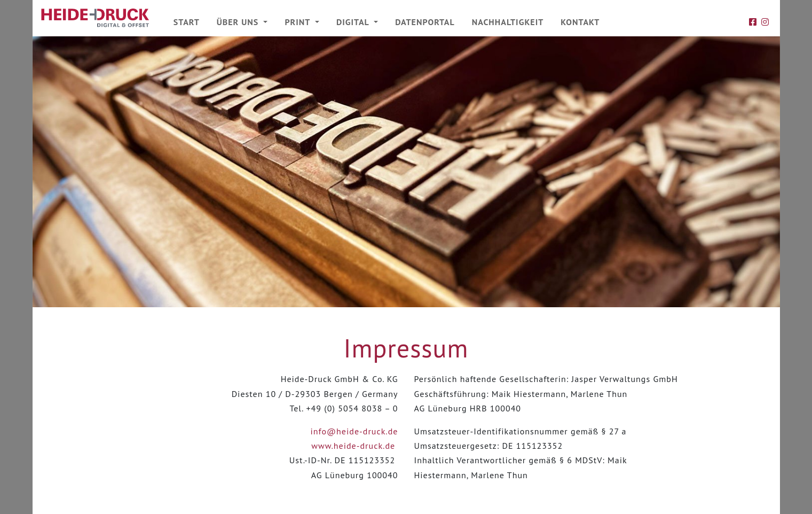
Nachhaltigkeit (508, 22)
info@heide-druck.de (354, 431)
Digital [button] (354, 22)
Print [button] (298, 22)
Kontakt (580, 22)
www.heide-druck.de (353, 446)
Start (187, 22)
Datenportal (425, 22)
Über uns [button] (239, 22)
